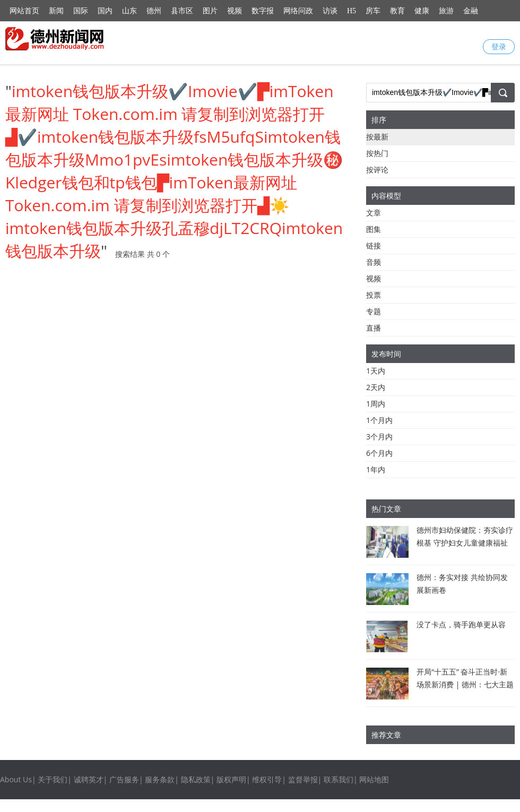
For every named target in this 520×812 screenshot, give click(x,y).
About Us (16, 779)
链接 (374, 245)
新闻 (56, 11)
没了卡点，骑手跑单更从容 (461, 624)
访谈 (330, 11)
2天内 (376, 387)
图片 (210, 11)
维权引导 (267, 779)
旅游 (446, 11)
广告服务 (124, 779)
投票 (374, 295)
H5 (352, 11)
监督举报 (303, 779)
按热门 (377, 153)
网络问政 (298, 11)
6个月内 (379, 453)
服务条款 (160, 779)
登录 (499, 46)
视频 (235, 11)
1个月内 (379, 420)
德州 (154, 11)
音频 (374, 262)
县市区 (182, 11)
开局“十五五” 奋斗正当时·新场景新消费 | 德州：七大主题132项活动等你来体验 (465, 684)
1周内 (376, 404)
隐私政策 (196, 779)
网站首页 (24, 11)
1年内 (376, 469)
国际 (81, 11)
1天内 (376, 371)
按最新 (377, 137)
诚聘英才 (89, 779)
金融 (471, 11)
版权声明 (231, 779)
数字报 (263, 11)
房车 (373, 11)
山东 (129, 11)
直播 (374, 328)
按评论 (377, 170)
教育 (397, 11)
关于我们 (53, 779)
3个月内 (379, 437)
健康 (422, 11)
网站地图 (374, 779)
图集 (374, 229)
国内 (105, 11)
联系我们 (339, 779)
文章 (374, 213)
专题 (374, 311)
